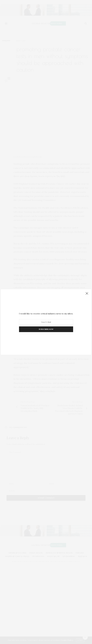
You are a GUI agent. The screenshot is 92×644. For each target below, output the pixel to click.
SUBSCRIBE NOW (46, 329)
